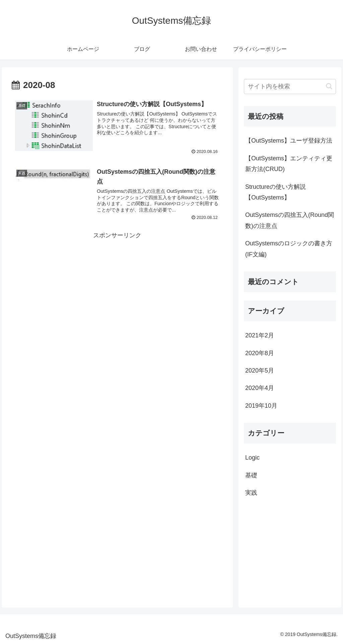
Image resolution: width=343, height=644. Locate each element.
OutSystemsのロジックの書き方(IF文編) (289, 249)
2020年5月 (260, 371)
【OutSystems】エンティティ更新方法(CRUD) (289, 164)
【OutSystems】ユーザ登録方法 (289, 141)
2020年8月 (260, 353)
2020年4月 (260, 388)
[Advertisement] (117, 288)
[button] (329, 86)
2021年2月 (260, 335)
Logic (252, 458)
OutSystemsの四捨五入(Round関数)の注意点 (290, 220)
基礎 (251, 475)
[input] (290, 87)
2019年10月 (261, 406)
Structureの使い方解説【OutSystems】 (276, 192)
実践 (251, 493)
